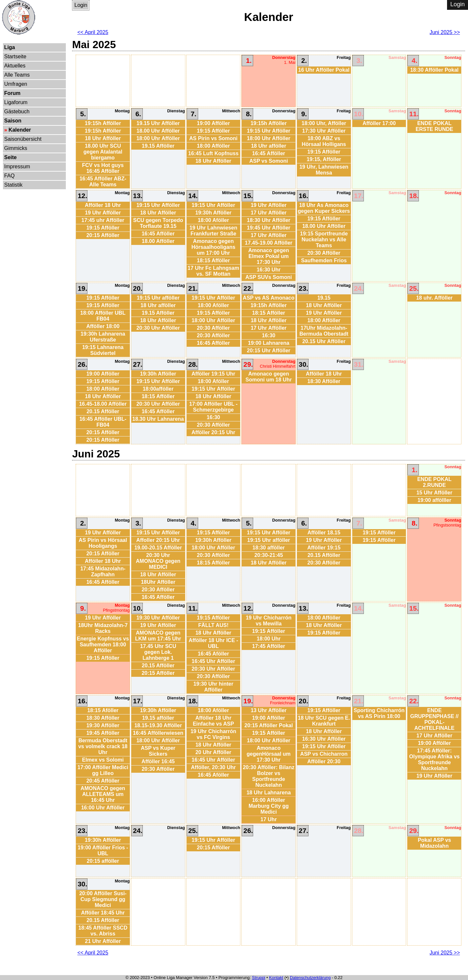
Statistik (13, 185)
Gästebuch (17, 111)
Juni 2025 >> (445, 32)
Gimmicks (16, 148)
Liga (10, 47)
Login (81, 5)
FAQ (9, 176)
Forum (12, 93)
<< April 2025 (93, 32)
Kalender (20, 130)
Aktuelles (15, 66)
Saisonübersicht (23, 139)
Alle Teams (17, 75)
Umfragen (16, 84)
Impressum (17, 166)
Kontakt (276, 978)
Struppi (259, 978)
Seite (10, 157)
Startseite (15, 56)
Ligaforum (16, 102)
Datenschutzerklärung (310, 978)
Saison (13, 121)
